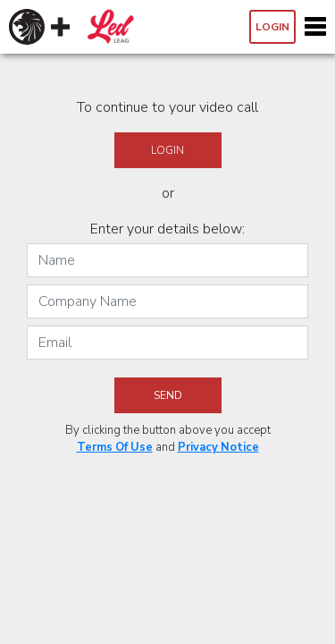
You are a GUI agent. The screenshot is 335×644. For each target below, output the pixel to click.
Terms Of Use (115, 447)
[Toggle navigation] (315, 27)
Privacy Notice (218, 447)
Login (272, 27)
